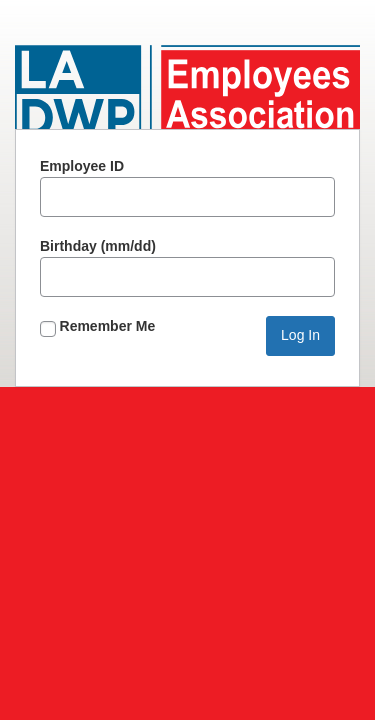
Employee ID (187, 187)
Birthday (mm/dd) (187, 267)
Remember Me (97, 327)
